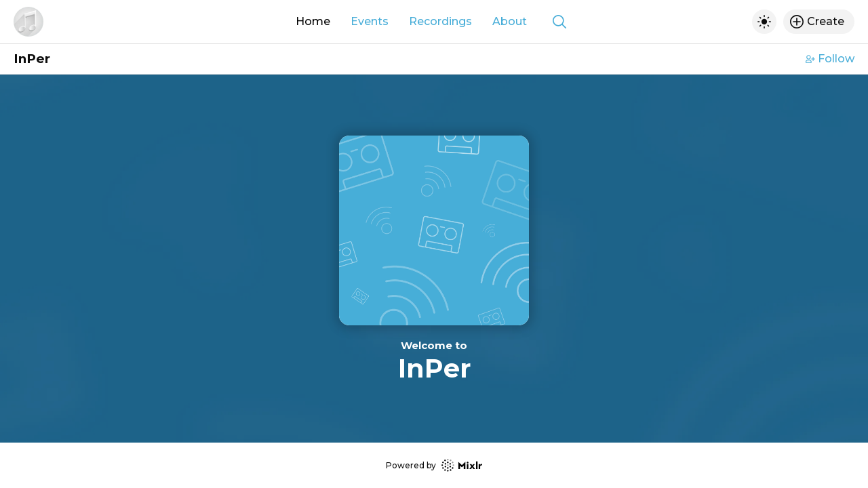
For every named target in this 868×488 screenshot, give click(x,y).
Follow (830, 59)
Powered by (434, 465)
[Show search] (559, 22)
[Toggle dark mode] (764, 22)
